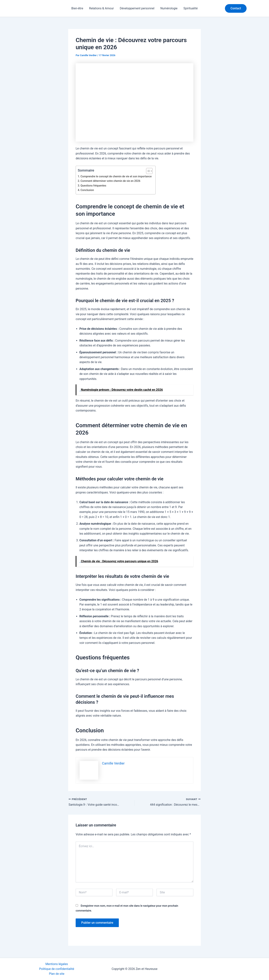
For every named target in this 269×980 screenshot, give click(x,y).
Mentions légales (57, 964)
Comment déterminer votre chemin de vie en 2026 (111, 181)
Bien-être (77, 8)
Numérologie (169, 8)
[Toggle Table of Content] (148, 171)
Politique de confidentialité (57, 969)
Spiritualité (191, 8)
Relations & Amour (101, 8)
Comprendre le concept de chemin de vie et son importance (116, 176)
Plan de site (57, 974)
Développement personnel (137, 8)
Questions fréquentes (93, 186)
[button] (236, 8)
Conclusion (87, 190)
